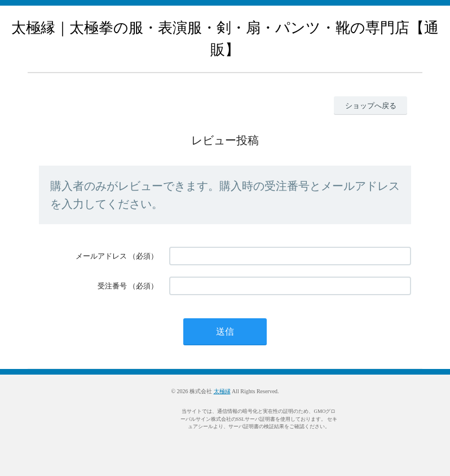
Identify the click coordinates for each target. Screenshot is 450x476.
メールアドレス (101, 256)
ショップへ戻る (371, 106)
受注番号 (112, 286)
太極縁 (222, 391)
